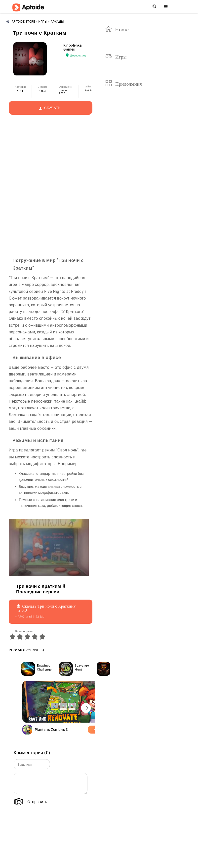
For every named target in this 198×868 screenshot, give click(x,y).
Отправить (37, 802)
